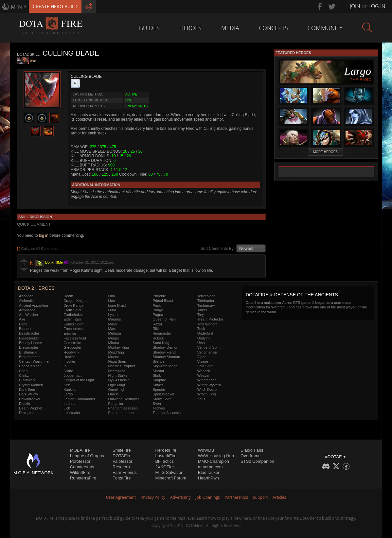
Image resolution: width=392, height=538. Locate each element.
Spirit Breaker (164, 394)
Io (65, 366)
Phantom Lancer (121, 413)
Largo (68, 394)
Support (260, 497)
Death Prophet (31, 408)
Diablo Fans (252, 450)
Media (230, 28)
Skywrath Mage (165, 366)
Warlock (204, 371)
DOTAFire (122, 456)
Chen (23, 371)
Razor (158, 324)
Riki (156, 329)
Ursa (201, 343)
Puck (157, 305)
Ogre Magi (116, 385)
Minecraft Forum (171, 478)
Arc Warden (28, 315)
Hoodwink (71, 352)
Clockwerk (27, 380)
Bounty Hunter (30, 343)
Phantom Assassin (123, 408)
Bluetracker (209, 472)
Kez (67, 385)
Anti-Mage (27, 310)
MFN (16, 7)
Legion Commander (79, 399)
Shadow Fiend (164, 352)
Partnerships (236, 497)
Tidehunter (206, 301)
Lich (67, 408)
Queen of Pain (164, 319)
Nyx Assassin (119, 380)
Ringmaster (162, 333)
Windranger (207, 380)
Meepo (114, 338)
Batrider (25, 329)
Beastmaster (29, 333)
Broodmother (29, 357)
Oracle (113, 394)
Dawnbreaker (30, 399)
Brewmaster (29, 347)
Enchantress (73, 329)
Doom (68, 296)
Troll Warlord (207, 324)
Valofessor (122, 461)
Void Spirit (205, 366)
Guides (149, 28)
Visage (203, 361)
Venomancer (207, 352)
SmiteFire (122, 450)
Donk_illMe (54, 262)
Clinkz (24, 375)
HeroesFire (166, 450)
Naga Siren (117, 361)
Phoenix (159, 296)
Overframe (250, 456)
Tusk (201, 329)
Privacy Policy (153, 497)
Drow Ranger (74, 305)
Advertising (180, 497)
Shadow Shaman (167, 357)
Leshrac (70, 404)
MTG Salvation (169, 472)
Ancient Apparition (34, 305)
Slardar (159, 371)
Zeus (201, 399)
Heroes (190, 28)
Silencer (159, 361)
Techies (159, 408)
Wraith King (207, 394)
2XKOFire (164, 467)
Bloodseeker (29, 338)
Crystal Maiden (31, 385)
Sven (157, 404)
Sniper (158, 385)
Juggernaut (72, 375)
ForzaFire (122, 478)
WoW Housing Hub (216, 456)
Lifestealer (72, 413)
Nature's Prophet (121, 366)
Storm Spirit (162, 399)
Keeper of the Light (79, 380)
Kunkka (70, 390)
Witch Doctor (208, 390)
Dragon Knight (75, 301)
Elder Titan (72, 319)
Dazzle (25, 404)
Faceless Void (75, 338)
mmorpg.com (210, 467)
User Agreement (121, 497)
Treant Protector (210, 319)
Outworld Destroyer (124, 399)
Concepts (273, 28)
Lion (111, 301)
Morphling (116, 352)
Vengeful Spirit (209, 347)
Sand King (161, 343)
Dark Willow (28, 394)
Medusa (114, 333)
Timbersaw (206, 305)
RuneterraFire (83, 478)
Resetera (121, 467)
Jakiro (68, 371)
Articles (279, 497)
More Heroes (325, 152)
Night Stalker (118, 375)
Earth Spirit (72, 310)
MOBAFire (80, 450)
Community (325, 28)
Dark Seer (27, 390)
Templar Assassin (167, 413)
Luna (112, 310)
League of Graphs (87, 456)
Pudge (158, 310)
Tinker (202, 310)
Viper (201, 357)
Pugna (158, 315)
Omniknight (117, 390)
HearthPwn (208, 478)
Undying (204, 338)
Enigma (70, 333)
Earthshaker (73, 315)
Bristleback (28, 352)
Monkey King (118, 347)
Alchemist (27, 301)
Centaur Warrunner (34, 361)
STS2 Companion (257, 461)
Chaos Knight (30, 366)
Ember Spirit (73, 324)
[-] (32, 262)
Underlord (205, 333)
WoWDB (206, 450)
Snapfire (160, 380)
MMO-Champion (214, 461)
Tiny (201, 315)
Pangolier (116, 404)
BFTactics (164, 461)
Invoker (69, 361)
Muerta (114, 357)
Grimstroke (72, 343)
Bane (23, 324)
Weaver (204, 375)
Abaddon (26, 296)
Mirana (114, 343)
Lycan (113, 315)
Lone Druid (117, 305)
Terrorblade (206, 296)
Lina (111, 296)
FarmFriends (125, 472)
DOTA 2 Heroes (36, 288)
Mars (112, 329)
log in (44, 235)
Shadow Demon (166, 347)
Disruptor (26, 413)
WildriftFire (80, 472)
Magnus (114, 319)
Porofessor (80, 461)
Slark (157, 375)
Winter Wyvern (209, 385)
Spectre (159, 390)
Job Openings (208, 497)
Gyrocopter (72, 347)
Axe (33, 61)
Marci (112, 324)
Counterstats (82, 467)
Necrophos (117, 371)
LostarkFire (166, 456)
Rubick (158, 338)
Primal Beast (163, 301)
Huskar (69, 357)
